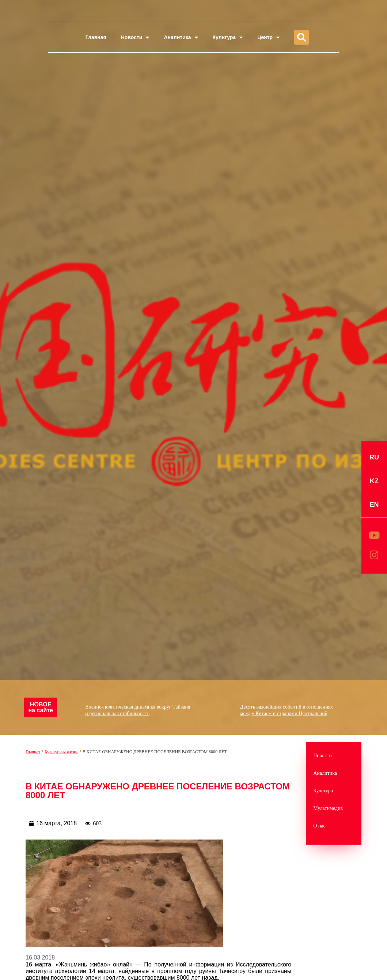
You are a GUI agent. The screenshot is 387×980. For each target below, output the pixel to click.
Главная (96, 37)
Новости (135, 37)
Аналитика (181, 37)
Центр (268, 37)
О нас (319, 826)
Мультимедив (328, 808)
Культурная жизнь (61, 752)
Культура (228, 37)
